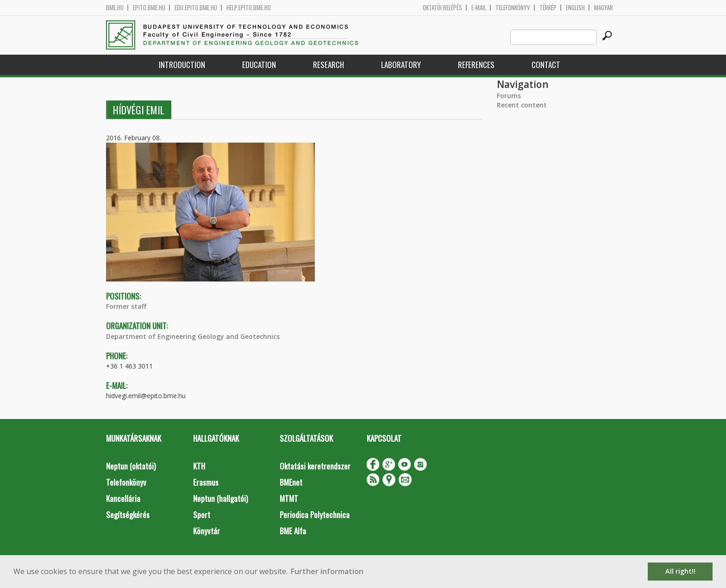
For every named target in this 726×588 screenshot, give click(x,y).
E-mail (479, 8)
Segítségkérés (128, 515)
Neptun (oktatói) (131, 466)
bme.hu (115, 8)
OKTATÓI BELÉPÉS (442, 8)
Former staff (126, 306)
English (575, 8)
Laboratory (401, 65)
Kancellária (123, 498)
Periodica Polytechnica (315, 515)
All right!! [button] (680, 571)
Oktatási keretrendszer (315, 466)
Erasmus (206, 482)
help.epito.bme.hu (249, 8)
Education (259, 65)
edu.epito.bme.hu (196, 8)
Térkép (548, 8)
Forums (509, 96)
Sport (202, 515)
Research (329, 65)
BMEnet (291, 482)
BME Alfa (293, 531)
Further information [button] (327, 571)
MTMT (289, 498)
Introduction (182, 65)
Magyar (604, 8)
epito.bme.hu (149, 8)
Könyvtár (207, 531)
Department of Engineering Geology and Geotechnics (193, 336)
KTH (199, 466)
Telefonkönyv (513, 8)
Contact (546, 65)
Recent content (522, 105)
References (476, 65)
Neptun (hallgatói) (220, 498)
